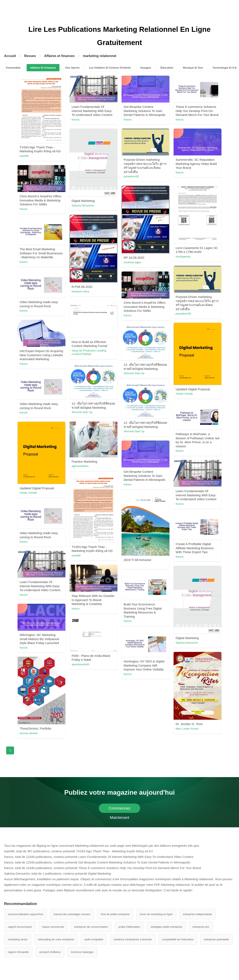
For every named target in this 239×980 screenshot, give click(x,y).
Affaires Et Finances (43, 68)
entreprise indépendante (198, 914)
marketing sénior (18, 939)
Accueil (10, 56)
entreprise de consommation (91, 927)
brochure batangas (82, 952)
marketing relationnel (99, 56)
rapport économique (20, 927)
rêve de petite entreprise (115, 914)
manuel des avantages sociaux (72, 914)
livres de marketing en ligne (156, 914)
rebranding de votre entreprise (56, 939)
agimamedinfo (80, 466)
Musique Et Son (193, 68)
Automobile (13, 68)
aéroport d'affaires (50, 952)
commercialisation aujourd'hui (25, 914)
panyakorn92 (131, 176)
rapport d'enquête (18, 952)
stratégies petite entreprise (166, 927)
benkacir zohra (80, 291)
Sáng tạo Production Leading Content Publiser (89, 352)
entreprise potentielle (216, 939)
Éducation (167, 68)
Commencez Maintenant (120, 809)
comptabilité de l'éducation (178, 939)
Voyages (146, 68)
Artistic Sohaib (184, 394)
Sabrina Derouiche (83, 205)
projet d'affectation (129, 927)
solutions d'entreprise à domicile (133, 939)
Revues (30, 56)
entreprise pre (201, 927)
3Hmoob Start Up (134, 373)
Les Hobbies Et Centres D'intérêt (110, 68)
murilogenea (183, 257)
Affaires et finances (59, 56)
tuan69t (24, 156)
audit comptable (94, 939)
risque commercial (53, 927)
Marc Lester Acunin (187, 729)
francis (76, 120)
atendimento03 (80, 664)
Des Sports (73, 68)
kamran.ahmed (29, 733)
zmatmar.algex (132, 262)
